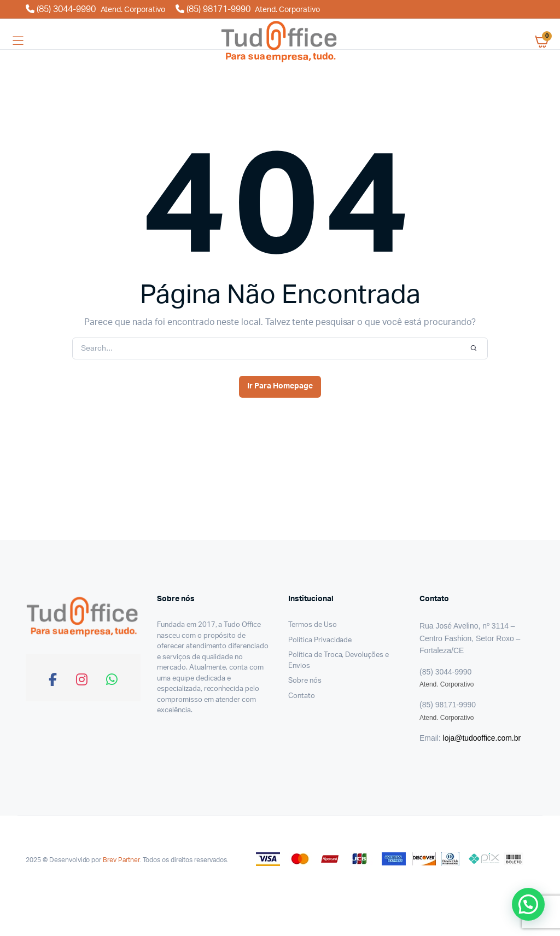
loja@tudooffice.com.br (482, 738)
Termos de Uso (313, 625)
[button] (528, 904)
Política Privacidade (320, 640)
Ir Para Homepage (280, 386)
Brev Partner (121, 860)
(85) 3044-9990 (97, 9)
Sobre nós (305, 681)
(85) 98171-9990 (248, 9)
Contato (302, 696)
